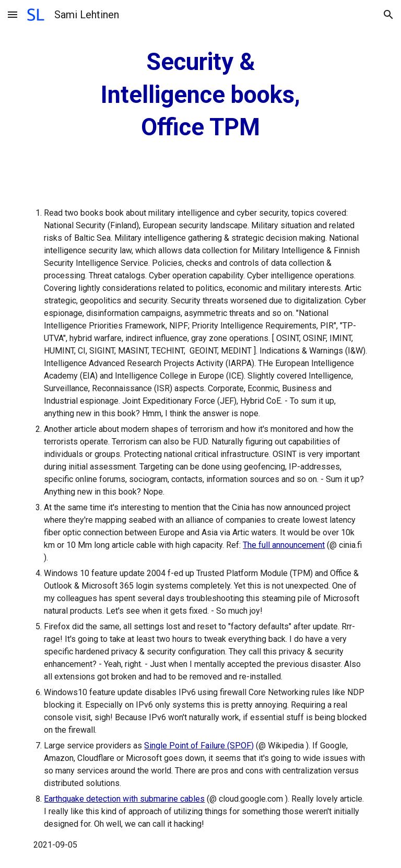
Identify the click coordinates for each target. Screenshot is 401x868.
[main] (200, 95)
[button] (13, 14)
